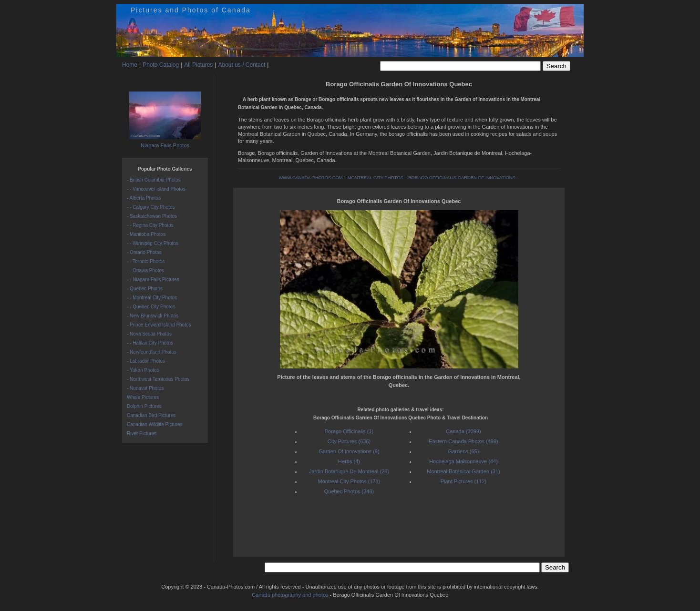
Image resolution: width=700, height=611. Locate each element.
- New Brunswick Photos (153, 316)
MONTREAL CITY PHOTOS (376, 178)
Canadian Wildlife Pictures (155, 424)
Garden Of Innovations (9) (349, 451)
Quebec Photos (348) (349, 491)
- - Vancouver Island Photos (156, 189)
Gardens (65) (464, 451)
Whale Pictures (143, 397)
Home (130, 65)
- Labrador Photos (146, 361)
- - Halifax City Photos (150, 343)
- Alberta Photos (144, 198)
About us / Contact (242, 65)
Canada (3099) (463, 431)
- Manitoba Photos (146, 234)
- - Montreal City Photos (152, 298)
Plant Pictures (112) (464, 481)
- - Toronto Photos (146, 261)
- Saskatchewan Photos (152, 216)
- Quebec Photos (145, 289)
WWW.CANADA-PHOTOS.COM (310, 178)
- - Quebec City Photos (151, 307)
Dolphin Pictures (144, 406)
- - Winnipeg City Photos (153, 243)
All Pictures (198, 65)
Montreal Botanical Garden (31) (463, 471)
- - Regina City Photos (150, 225)
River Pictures (142, 433)
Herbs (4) (349, 461)
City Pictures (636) (349, 441)
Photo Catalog (161, 65)
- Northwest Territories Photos (158, 379)
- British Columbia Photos (154, 180)
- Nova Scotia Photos (149, 334)
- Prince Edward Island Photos (159, 325)
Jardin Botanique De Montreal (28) (349, 471)
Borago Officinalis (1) (349, 431)
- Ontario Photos (144, 252)
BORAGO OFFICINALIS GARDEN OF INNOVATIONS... (463, 178)
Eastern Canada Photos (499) (463, 441)
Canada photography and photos (290, 595)
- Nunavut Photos (145, 388)
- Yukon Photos (143, 370)
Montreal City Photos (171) (349, 481)
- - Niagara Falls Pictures (153, 280)
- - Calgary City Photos (151, 207)
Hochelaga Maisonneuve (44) (463, 461)
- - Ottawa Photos (145, 270)
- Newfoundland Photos (152, 352)
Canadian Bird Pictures (151, 415)
